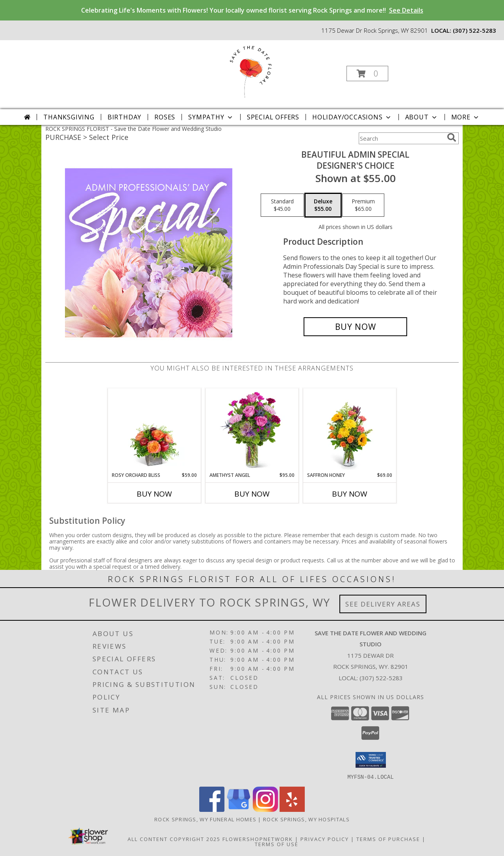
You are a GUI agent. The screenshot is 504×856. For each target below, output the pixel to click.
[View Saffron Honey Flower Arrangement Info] (350, 430)
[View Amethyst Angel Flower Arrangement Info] (252, 430)
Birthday (124, 117)
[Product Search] (401, 138)
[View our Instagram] (265, 809)
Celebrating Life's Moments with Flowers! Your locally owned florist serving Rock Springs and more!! (252, 10)
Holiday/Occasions (352, 117)
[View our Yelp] (292, 809)
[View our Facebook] (212, 809)
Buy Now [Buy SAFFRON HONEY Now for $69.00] (350, 494)
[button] (367, 74)
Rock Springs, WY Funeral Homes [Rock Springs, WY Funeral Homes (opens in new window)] (205, 819)
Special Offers (273, 117)
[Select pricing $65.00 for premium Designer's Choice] (363, 205)
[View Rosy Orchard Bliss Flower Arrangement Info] (155, 430)
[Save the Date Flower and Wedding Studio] (251, 71)
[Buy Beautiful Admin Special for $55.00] (355, 327)
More (466, 117)
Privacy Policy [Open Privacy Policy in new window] (325, 839)
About (422, 117)
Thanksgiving (69, 117)
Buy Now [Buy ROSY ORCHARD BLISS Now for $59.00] (154, 494)
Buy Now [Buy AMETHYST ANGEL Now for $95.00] (252, 494)
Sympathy (211, 117)
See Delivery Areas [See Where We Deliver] (383, 604)
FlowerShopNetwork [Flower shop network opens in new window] (258, 839)
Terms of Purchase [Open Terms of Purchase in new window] (388, 839)
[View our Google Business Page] (239, 809)
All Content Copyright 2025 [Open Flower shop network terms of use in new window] (174, 839)
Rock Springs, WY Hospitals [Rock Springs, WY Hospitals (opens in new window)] (306, 819)
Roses (165, 117)
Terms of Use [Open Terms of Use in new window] (277, 844)
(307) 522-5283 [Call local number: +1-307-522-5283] (474, 30)
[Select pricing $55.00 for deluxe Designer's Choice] (323, 205)
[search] (452, 138)
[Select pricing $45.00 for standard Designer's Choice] (282, 205)
